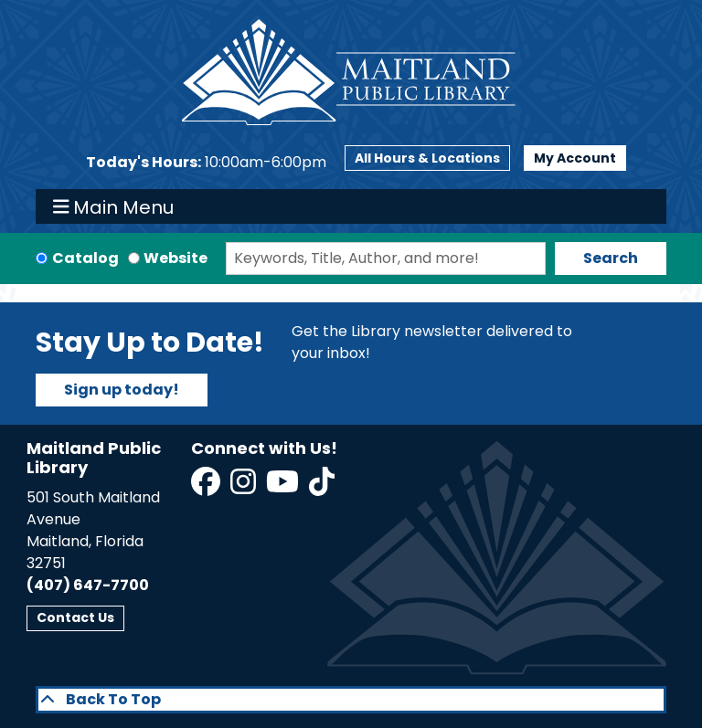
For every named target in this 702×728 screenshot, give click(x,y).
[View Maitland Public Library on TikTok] (322, 487)
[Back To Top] (351, 700)
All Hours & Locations (427, 158)
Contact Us (75, 617)
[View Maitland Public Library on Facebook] (207, 487)
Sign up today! (122, 390)
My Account (575, 158)
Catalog (85, 258)
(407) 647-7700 (88, 585)
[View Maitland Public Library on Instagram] (245, 487)
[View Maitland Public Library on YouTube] (284, 487)
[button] (206, 163)
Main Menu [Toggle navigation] (114, 206)
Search (611, 258)
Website (175, 258)
